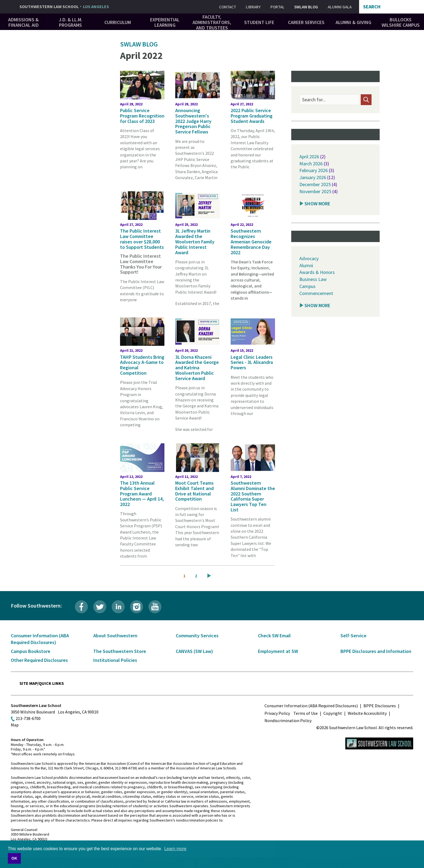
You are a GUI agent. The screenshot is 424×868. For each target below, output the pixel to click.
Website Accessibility (367, 713)
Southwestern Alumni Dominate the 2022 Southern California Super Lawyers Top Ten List (253, 496)
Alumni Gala (340, 7)
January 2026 (313, 177)
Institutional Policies (115, 660)
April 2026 (309, 157)
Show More (317, 204)
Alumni (306, 265)
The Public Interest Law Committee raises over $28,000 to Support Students (142, 239)
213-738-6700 (28, 718)
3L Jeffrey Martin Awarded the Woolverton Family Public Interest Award (195, 242)
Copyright (333, 713)
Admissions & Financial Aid (23, 22)
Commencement (316, 293)
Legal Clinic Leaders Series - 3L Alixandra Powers (252, 362)
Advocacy (309, 258)
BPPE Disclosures (380, 706)
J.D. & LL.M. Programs (71, 22)
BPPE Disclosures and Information (376, 651)
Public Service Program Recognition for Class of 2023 (142, 116)
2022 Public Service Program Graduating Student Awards (252, 116)
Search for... (314, 100)
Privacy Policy (277, 713)
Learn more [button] (175, 849)
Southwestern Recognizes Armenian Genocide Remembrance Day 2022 (251, 242)
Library (253, 7)
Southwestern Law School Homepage (379, 743)
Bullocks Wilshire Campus (401, 22)
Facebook (81, 607)
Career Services (306, 22)
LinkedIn (118, 607)
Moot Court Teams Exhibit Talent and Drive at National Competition (194, 491)
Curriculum (118, 22)
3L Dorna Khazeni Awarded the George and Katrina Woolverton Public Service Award (197, 368)
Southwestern (64, 7)
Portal (277, 7)
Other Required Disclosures (39, 660)
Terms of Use (306, 713)
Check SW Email (274, 636)
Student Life (259, 22)
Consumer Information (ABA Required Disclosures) (311, 706)
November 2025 (315, 191)
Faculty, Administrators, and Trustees (212, 22)
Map (15, 725)
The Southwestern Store (120, 651)
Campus (307, 286)
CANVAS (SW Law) (194, 651)
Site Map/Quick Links (42, 683)
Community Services (197, 636)
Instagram (137, 607)
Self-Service (353, 636)
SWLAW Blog (306, 7)
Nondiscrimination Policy (288, 720)
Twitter (100, 607)
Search (372, 7)
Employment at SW (278, 651)
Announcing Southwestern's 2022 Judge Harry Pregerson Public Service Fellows (193, 121)
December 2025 (315, 184)
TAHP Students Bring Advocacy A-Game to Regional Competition (142, 365)
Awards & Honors (317, 272)
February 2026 (314, 170)
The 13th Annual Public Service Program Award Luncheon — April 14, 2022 (142, 494)
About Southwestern (115, 636)
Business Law (313, 279)
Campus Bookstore (31, 651)
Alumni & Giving (353, 22)
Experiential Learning (165, 22)
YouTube (155, 607)
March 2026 (311, 164)
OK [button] (14, 858)
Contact (228, 7)
